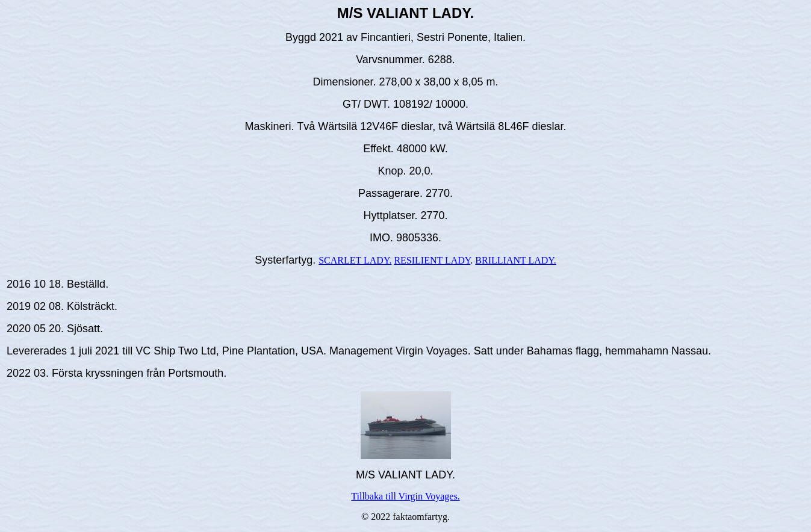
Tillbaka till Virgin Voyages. (405, 496)
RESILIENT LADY (432, 260)
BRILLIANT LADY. (516, 260)
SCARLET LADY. (355, 260)
